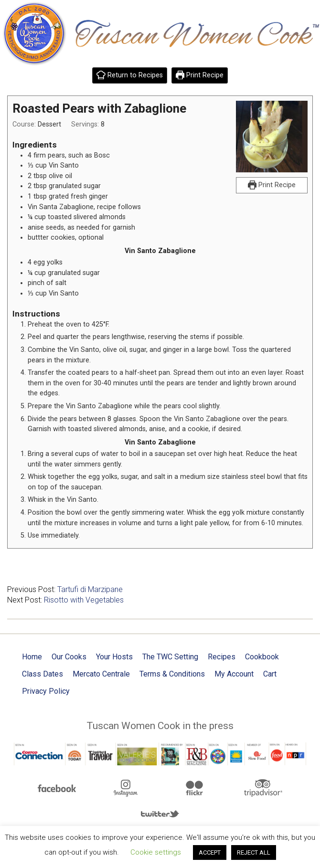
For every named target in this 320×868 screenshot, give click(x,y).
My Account (234, 674)
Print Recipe (200, 75)
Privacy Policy (46, 691)
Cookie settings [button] (156, 852)
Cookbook (262, 657)
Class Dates (43, 674)
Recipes (222, 657)
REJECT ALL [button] (254, 852)
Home (32, 657)
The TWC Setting (170, 657)
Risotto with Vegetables (84, 600)
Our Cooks (69, 657)
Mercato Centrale (101, 674)
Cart (270, 674)
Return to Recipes (130, 75)
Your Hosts (114, 657)
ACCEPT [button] (210, 852)
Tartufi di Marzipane (90, 589)
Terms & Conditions (172, 674)
